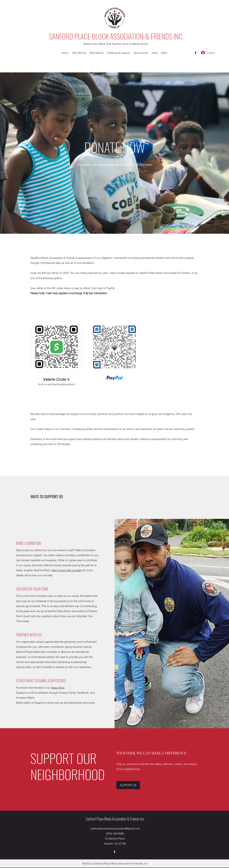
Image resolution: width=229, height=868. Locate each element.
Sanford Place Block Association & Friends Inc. (115, 819)
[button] (79, 53)
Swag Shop (58, 688)
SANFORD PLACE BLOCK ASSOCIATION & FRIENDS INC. (116, 36)
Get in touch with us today (67, 570)
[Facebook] (196, 53)
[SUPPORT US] (128, 785)
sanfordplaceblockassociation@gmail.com (115, 828)
